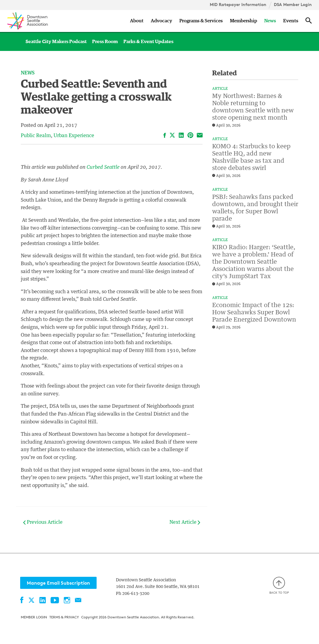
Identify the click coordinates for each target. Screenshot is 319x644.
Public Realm (36, 136)
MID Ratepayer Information (238, 5)
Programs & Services (201, 21)
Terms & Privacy (64, 617)
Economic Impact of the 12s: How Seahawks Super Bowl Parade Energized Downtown (254, 313)
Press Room (105, 42)
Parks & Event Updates (148, 42)
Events (291, 21)
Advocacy (161, 21)
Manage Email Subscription (58, 583)
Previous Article (43, 522)
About (137, 21)
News (270, 21)
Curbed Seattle (103, 167)
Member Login (34, 617)
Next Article (185, 522)
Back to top (279, 586)
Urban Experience (74, 136)
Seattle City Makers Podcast (56, 42)
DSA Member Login (293, 5)
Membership (243, 21)
